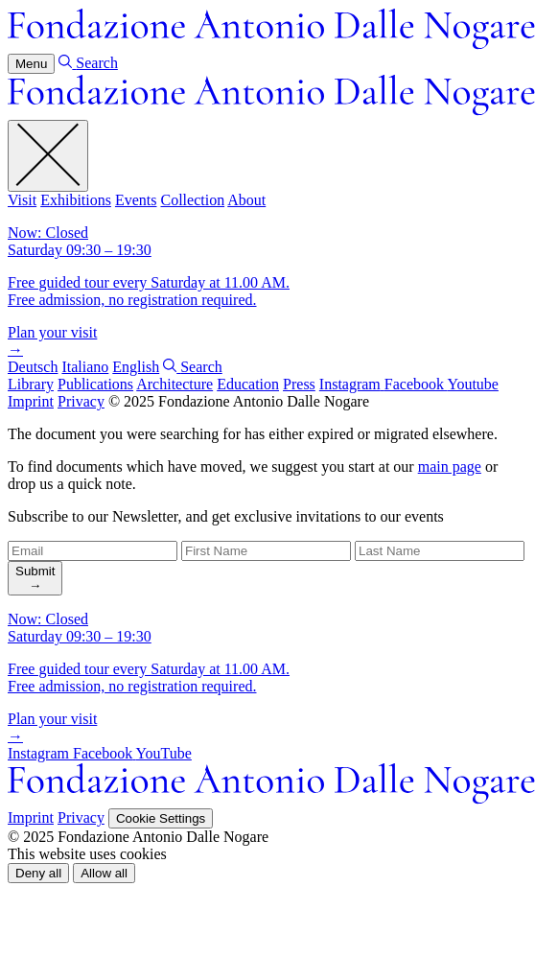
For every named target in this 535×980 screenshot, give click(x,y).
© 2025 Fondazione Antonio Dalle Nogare (239, 401)
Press (299, 384)
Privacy (81, 401)
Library (31, 384)
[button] (38, 873)
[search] (35, 578)
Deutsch (33, 367)
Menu (31, 64)
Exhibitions (76, 200)
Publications (95, 384)
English (136, 367)
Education (248, 384)
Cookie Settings (161, 818)
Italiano (85, 367)
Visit (22, 200)
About (246, 200)
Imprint (31, 401)
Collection (192, 200)
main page (450, 467)
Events (136, 200)
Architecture (174, 384)
